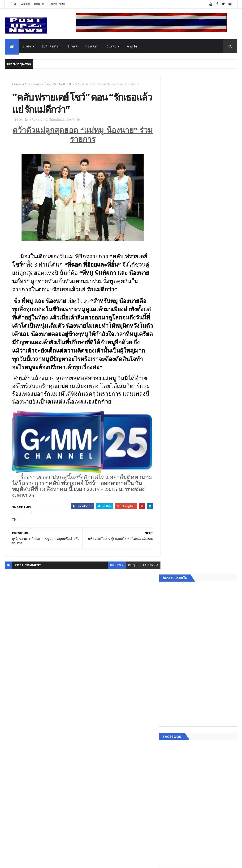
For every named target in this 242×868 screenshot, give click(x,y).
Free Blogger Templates (61, 862)
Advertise (58, 4)
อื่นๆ (168, 756)
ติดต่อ (169, 761)
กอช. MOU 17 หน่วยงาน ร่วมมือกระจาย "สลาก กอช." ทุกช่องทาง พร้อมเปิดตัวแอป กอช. (208, 485)
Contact (40, 4)
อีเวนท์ (73, 46)
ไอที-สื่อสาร (51, 46)
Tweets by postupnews (184, 437)
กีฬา (168, 733)
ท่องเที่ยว (92, 46)
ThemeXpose (31, 862)
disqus (130, 566)
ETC (171, 796)
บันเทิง (111, 46)
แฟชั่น (170, 745)
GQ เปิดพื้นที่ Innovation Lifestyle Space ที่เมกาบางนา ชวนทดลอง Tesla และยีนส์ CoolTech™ (211, 504)
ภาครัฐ (132, 46)
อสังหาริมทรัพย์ (176, 705)
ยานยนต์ (171, 711)
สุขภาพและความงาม (180, 739)
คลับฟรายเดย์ (31, 84)
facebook (148, 566)
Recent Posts (183, 773)
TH (70, 84)
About (26, 4)
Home (13, 4)
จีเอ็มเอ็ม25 (49, 84)
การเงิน (171, 728)
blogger (114, 566)
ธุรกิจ (27, 46)
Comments (219, 773)
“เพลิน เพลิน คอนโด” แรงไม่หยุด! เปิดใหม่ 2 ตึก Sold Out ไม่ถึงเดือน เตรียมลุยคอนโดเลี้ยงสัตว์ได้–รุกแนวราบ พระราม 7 (212, 464)
